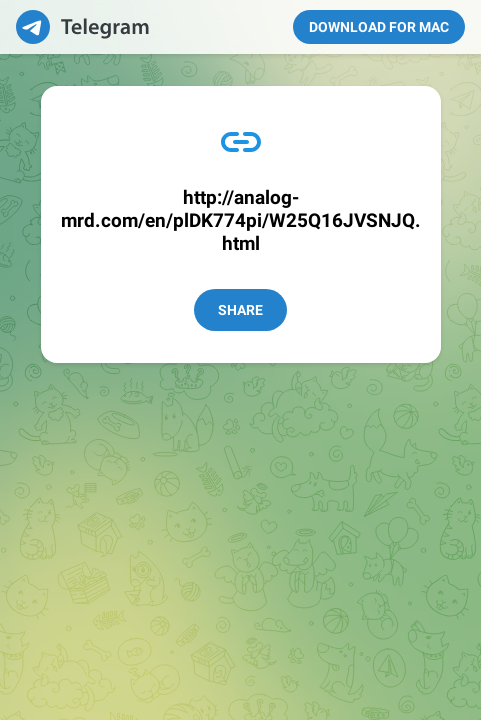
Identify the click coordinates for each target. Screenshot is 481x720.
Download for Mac (379, 27)
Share (240, 310)
